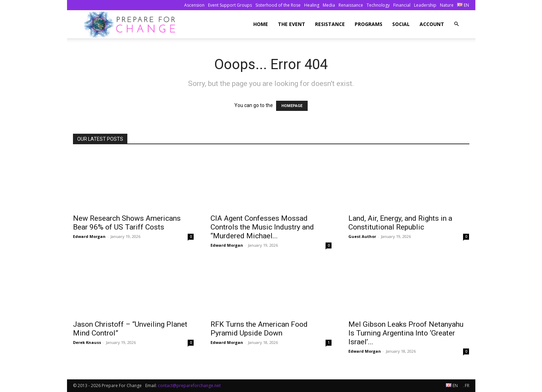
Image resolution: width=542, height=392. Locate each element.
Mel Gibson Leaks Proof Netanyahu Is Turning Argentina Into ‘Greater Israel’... (406, 333)
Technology (378, 5)
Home (261, 24)
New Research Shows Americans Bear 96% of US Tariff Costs (127, 223)
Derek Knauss (87, 342)
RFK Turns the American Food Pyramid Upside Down (259, 329)
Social (401, 24)
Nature (447, 5)
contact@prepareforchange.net (189, 386)
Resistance (330, 24)
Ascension (194, 5)
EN (463, 5)
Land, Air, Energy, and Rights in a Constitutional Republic (400, 223)
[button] (456, 24)
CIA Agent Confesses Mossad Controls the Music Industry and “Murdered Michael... (262, 227)
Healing (312, 5)
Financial (402, 5)
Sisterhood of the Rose (278, 5)
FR (466, 386)
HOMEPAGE (292, 106)
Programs (369, 24)
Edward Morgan (89, 236)
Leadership (425, 5)
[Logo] (132, 24)
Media (329, 5)
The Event (292, 24)
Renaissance (351, 5)
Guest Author (362, 236)
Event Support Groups (230, 5)
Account (432, 24)
